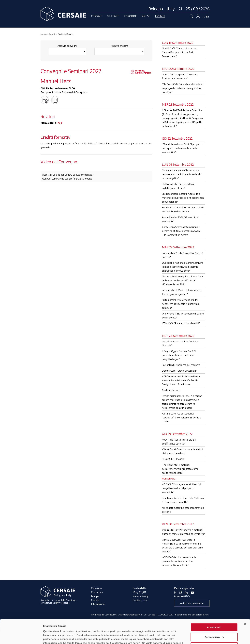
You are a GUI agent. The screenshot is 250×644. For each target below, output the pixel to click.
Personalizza (214, 614)
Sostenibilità (140, 588)
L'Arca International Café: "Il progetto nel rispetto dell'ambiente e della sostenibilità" (182, 148)
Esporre (131, 16)
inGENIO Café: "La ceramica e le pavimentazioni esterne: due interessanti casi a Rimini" (179, 561)
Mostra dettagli (52, 637)
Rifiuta (214, 624)
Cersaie (97, 16)
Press (146, 16)
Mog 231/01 (139, 592)
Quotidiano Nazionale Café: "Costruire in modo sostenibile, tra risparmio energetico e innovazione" (183, 267)
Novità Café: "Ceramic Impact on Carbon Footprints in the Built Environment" (180, 52)
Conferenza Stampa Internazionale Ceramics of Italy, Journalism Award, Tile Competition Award (182, 231)
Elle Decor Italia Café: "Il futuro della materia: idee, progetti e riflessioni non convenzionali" (183, 198)
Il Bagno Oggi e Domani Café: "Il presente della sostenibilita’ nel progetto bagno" (179, 355)
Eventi (160, 16)
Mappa (95, 596)
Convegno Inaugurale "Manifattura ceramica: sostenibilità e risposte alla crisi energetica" (182, 174)
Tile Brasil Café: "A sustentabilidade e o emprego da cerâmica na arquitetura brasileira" (183, 88)
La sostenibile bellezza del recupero (181, 365)
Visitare (113, 16)
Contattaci (97, 592)
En (207, 17)
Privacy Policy (140, 596)
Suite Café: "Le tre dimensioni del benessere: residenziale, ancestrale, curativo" (181, 304)
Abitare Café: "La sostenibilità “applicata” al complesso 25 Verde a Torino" (182, 417)
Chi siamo (96, 588)
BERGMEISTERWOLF (173, 459)
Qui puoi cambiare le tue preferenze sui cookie (67, 179)
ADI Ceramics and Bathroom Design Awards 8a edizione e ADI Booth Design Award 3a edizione (181, 380)
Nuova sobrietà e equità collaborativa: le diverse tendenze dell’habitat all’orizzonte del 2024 (183, 280)
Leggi (59, 123)
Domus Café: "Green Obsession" (179, 371)
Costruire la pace (171, 390)
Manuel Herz (169, 479)
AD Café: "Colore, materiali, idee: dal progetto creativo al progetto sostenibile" (181, 488)
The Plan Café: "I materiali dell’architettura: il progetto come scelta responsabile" (180, 469)
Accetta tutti (214, 605)
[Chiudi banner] (245, 602)
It (204, 17)
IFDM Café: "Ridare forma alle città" (181, 323)
